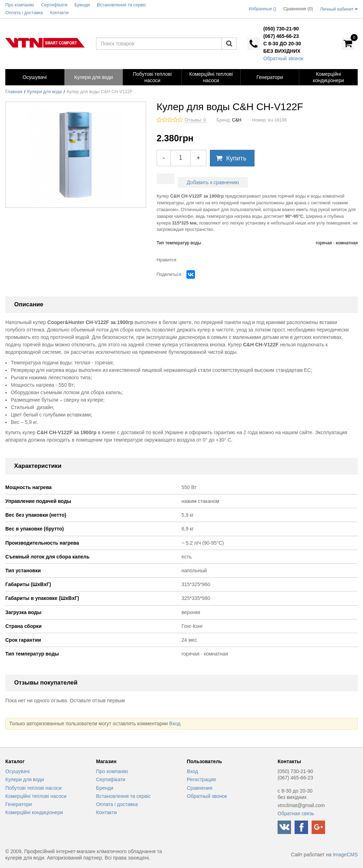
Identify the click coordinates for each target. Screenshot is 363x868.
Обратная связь (296, 813)
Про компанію (112, 771)
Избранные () (263, 9)
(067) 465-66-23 (281, 36)
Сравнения (200, 788)
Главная (14, 92)
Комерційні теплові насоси (36, 796)
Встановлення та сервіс (123, 796)
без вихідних (282, 51)
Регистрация (201, 779)
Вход (175, 724)
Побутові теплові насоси (33, 788)
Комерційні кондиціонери (34, 812)
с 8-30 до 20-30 (282, 44)
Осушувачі (17, 771)
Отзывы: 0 (195, 120)
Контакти (106, 812)
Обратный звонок (283, 58)
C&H (237, 120)
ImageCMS (345, 855)
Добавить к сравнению (213, 182)
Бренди (105, 788)
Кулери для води (45, 92)
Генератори (19, 804)
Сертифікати (111, 779)
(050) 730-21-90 (281, 29)
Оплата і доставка (117, 804)
